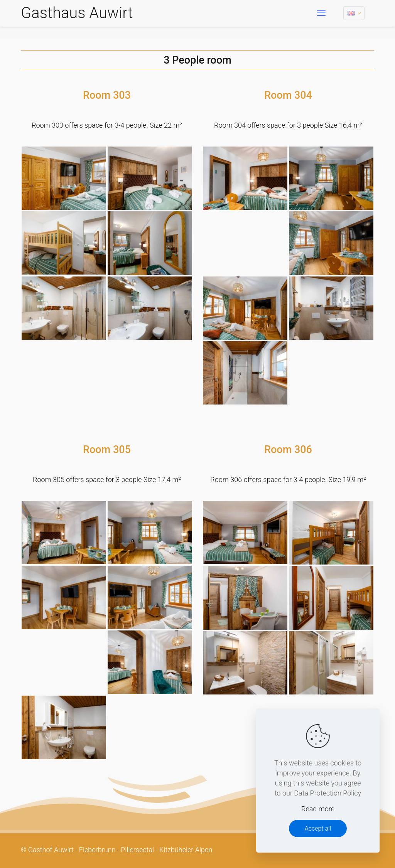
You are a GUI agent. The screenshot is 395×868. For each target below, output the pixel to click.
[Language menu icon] (354, 13)
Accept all (318, 828)
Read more (318, 809)
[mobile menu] (321, 13)
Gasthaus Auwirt (77, 13)
